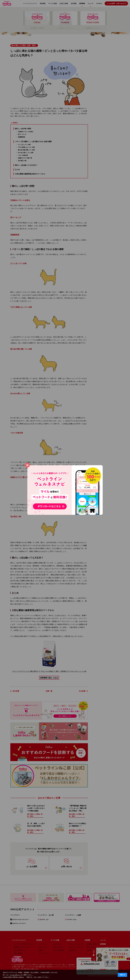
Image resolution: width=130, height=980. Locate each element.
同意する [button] (122, 975)
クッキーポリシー (15, 975)
